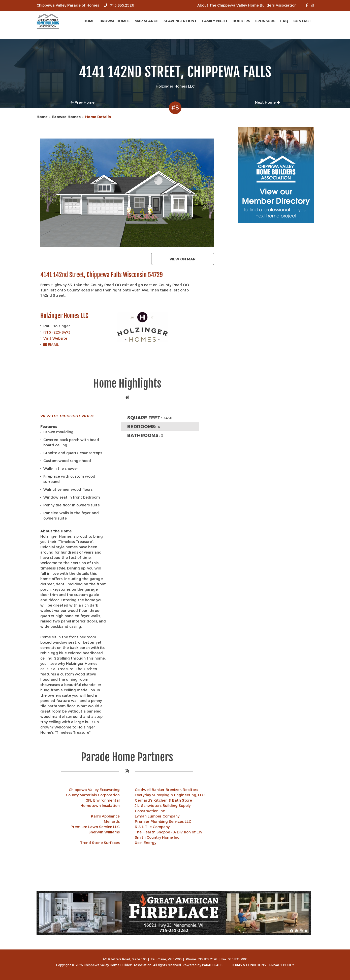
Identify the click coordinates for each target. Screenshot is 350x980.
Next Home (267, 102)
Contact (302, 21)
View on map (183, 259)
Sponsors (265, 21)
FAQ (284, 21)
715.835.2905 (238, 959)
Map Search (147, 21)
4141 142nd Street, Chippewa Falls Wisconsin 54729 (102, 275)
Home (89, 21)
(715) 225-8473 (57, 332)
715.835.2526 (119, 5)
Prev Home (83, 102)
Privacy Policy (282, 965)
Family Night (215, 21)
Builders (241, 21)
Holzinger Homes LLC (64, 316)
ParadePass (212, 965)
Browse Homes (115, 21)
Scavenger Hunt (180, 21)
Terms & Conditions (248, 965)
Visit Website (55, 338)
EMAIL (51, 345)
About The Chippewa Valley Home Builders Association (247, 5)
